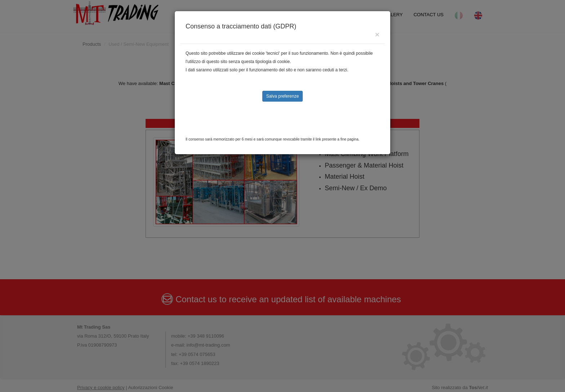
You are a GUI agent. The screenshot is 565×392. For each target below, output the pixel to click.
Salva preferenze (283, 96)
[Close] (377, 34)
